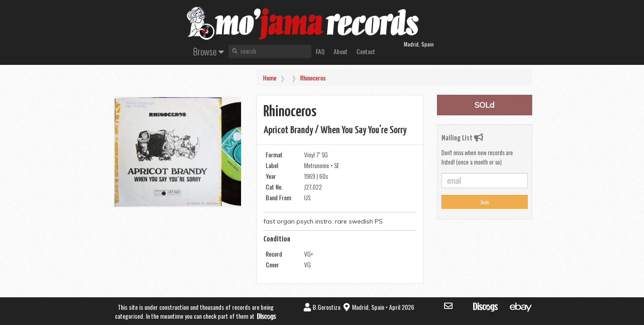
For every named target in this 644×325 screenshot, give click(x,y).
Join (485, 202)
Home (270, 78)
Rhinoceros (313, 78)
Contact (366, 51)
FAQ (320, 51)
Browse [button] (209, 51)
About (341, 51)
